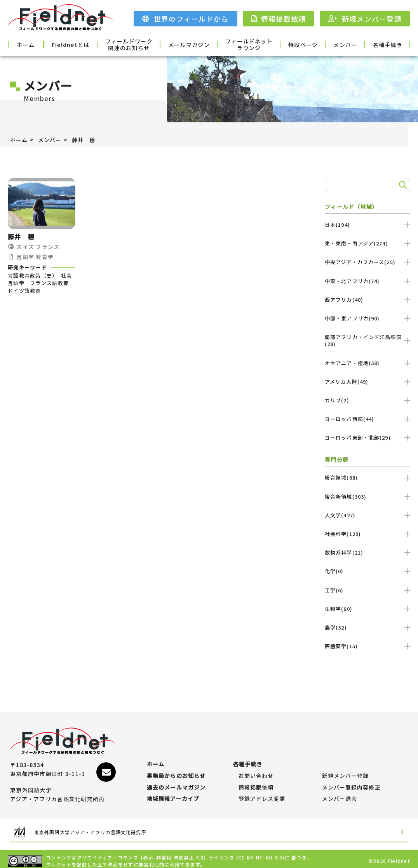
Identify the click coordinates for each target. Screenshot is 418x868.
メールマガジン (184, 44)
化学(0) (367, 571)
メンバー (335, 44)
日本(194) (367, 225)
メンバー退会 (340, 795)
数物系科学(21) (367, 552)
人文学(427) (367, 515)
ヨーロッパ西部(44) (367, 419)
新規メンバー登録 (346, 764)
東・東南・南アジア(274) (367, 243)
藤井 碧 (91, 139)
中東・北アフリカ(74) (367, 281)
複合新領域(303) (367, 497)
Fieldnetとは (83, 44)
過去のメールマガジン (177, 780)
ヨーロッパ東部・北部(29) (367, 437)
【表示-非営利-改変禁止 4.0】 (174, 853)
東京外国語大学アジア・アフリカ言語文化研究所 (106, 828)
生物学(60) (367, 609)
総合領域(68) (367, 477)
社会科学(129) (367, 534)
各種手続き (385, 44)
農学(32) (367, 627)
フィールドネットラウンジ (234, 44)
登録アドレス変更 (262, 795)
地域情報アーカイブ (173, 795)
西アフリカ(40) (367, 300)
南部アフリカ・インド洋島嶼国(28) (367, 340)
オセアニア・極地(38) (367, 363)
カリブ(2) (367, 400)
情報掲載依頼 (256, 780)
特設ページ (284, 44)
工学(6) (367, 590)
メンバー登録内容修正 (352, 780)
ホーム (33, 44)
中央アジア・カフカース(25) (367, 262)
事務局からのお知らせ (177, 764)
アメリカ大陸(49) (367, 382)
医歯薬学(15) (367, 646)
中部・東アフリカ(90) (367, 318)
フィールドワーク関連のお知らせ (134, 44)
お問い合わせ (256, 764)
